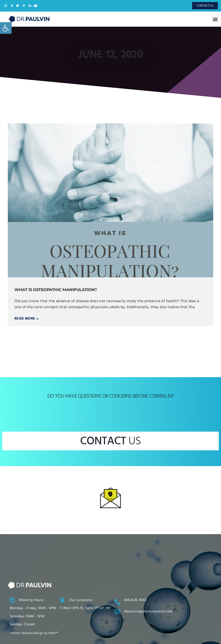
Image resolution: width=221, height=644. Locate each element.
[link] (6, 28)
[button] (215, 19)
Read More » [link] (26, 319)
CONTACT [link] (110, 441)
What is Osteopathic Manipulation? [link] (56, 290)
